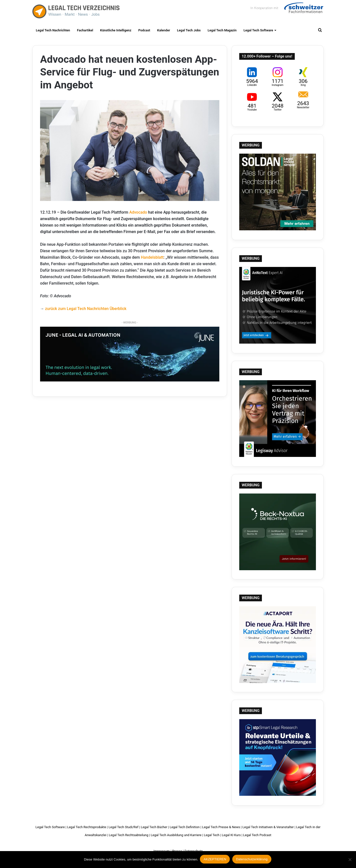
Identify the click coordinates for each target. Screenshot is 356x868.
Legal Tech (212, 835)
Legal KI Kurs (231, 835)
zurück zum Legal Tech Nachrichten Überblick (86, 309)
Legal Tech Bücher (154, 827)
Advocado (138, 212)
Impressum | (163, 851)
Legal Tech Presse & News (221, 827)
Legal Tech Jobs (189, 30)
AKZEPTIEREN (216, 860)
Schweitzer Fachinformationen (286, 10)
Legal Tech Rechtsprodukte (87, 827)
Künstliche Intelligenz (116, 30)
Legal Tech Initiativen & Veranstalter (268, 827)
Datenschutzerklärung (252, 860)
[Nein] (350, 860)
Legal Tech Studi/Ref (123, 827)
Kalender (164, 30)
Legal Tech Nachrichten (53, 30)
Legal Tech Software (258, 30)
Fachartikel (85, 30)
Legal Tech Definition (185, 827)
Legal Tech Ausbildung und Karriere (176, 835)
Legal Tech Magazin (222, 30)
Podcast (144, 30)
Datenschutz (193, 851)
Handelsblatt (152, 257)
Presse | (178, 851)
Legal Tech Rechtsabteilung (129, 835)
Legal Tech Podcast (257, 835)
